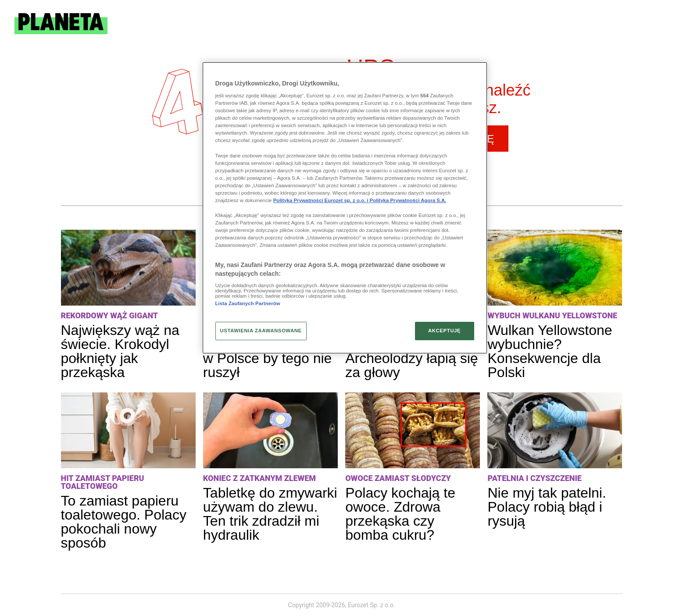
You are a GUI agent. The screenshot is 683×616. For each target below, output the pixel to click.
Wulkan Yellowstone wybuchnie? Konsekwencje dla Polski (550, 351)
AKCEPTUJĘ (444, 331)
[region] (345, 208)
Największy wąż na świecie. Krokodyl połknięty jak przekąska (120, 351)
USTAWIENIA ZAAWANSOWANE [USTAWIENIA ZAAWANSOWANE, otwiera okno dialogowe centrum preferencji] (261, 331)
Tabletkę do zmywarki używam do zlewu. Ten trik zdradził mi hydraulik (270, 514)
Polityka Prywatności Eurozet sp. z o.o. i (322, 200)
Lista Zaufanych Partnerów (248, 303)
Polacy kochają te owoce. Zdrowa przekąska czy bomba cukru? (400, 514)
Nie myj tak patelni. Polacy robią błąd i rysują (547, 507)
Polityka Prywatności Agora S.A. (408, 200)
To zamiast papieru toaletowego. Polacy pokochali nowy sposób (124, 522)
